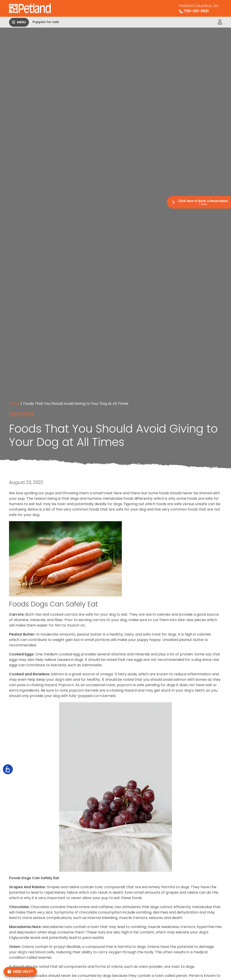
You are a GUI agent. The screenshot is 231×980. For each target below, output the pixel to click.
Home (14, 404)
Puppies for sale (46, 22)
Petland (21, 414)
